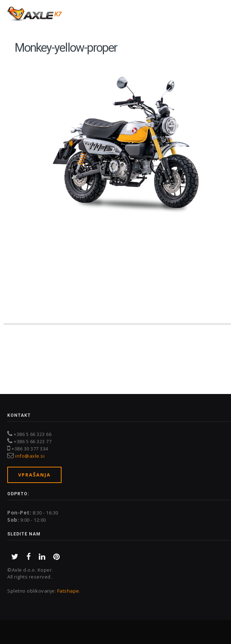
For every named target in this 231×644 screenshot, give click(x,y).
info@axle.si (30, 456)
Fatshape (68, 591)
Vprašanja (34, 475)
